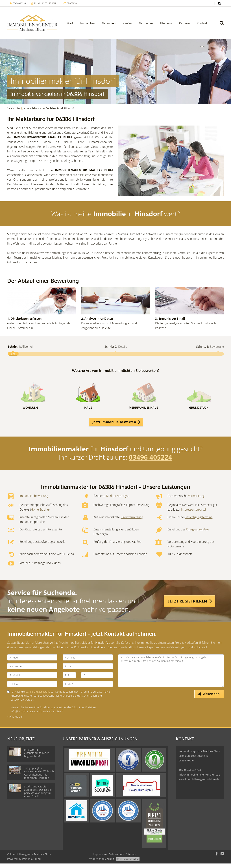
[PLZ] (69, 680)
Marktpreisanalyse (118, 500)
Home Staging (40, 514)
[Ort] (97, 680)
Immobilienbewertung (34, 500)
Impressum (100, 859)
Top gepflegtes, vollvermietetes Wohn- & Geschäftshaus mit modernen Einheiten (39, 777)
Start (70, 23)
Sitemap (131, 859)
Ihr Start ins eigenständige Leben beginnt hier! (37, 757)
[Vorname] (88, 662)
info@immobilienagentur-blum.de (199, 779)
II (22, 108)
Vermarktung (196, 500)
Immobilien (88, 23)
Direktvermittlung (132, 522)
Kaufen (127, 23)
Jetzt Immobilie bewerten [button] (114, 426)
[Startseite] (32, 23)
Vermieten (146, 23)
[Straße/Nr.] (32, 680)
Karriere (184, 23)
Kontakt (202, 23)
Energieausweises (198, 534)
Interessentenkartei (194, 514)
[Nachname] (32, 671)
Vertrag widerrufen (128, 863)
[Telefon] (32, 688)
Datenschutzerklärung (38, 696)
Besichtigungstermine (199, 522)
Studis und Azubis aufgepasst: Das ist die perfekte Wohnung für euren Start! (38, 796)
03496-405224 (19, 3)
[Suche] (223, 26)
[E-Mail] (88, 688)
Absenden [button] (212, 698)
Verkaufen (109, 23)
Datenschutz (116, 859)
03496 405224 (151, 462)
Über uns (166, 23)
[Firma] (88, 671)
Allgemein (21, 347)
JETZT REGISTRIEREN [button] (188, 606)
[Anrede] (32, 662)
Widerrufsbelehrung (102, 863)
